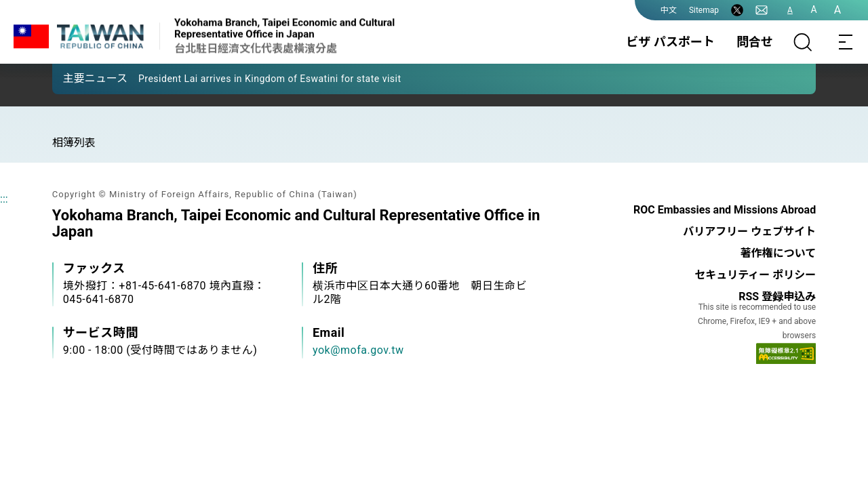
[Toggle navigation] (846, 42)
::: (4, 199)
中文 (669, 10)
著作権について (778, 253)
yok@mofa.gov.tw (358, 350)
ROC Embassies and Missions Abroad (725, 210)
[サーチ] (803, 42)
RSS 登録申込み (777, 297)
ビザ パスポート (671, 42)
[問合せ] (762, 10)
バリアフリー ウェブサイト (749, 231)
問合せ (755, 42)
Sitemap (704, 10)
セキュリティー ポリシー (755, 275)
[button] (73, 78)
